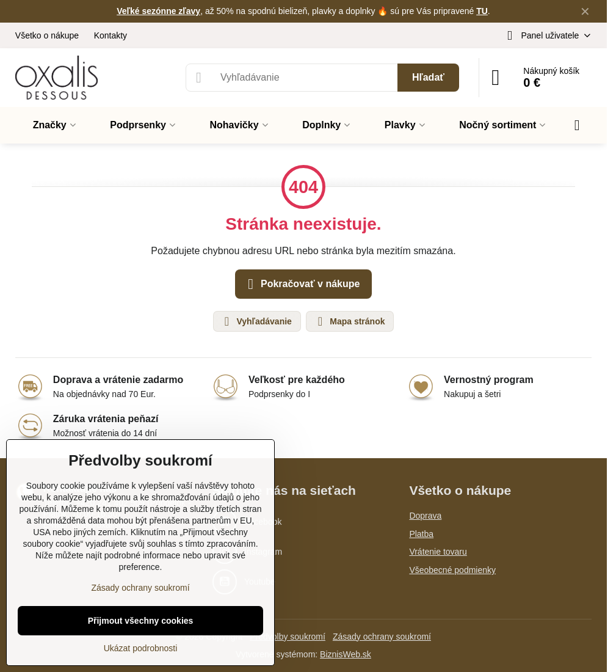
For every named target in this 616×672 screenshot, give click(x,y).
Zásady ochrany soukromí (382, 637)
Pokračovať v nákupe (302, 284)
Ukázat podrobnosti (141, 648)
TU (482, 11)
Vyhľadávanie (256, 321)
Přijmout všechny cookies (141, 621)
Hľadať (428, 77)
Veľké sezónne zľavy (158, 11)
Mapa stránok (349, 321)
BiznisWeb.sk (346, 654)
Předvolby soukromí (288, 637)
